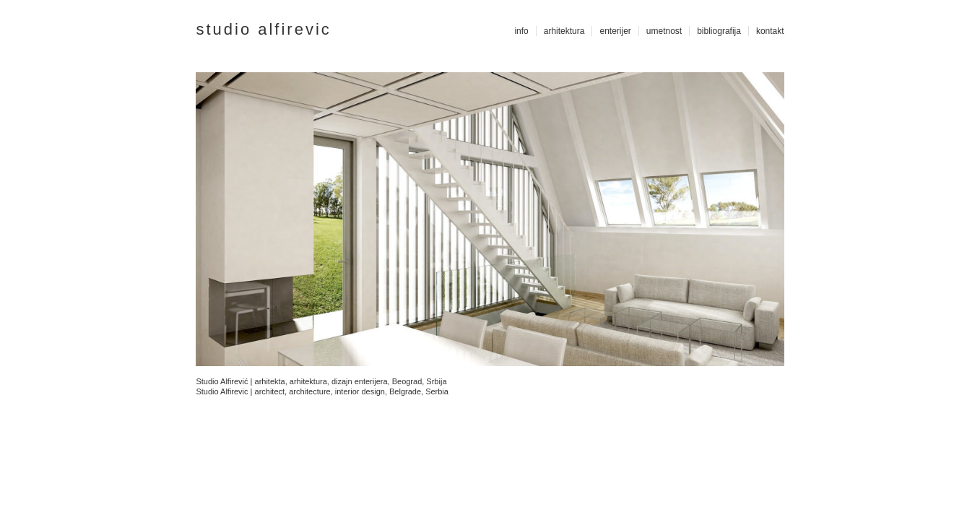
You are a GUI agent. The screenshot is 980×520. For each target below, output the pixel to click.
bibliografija (719, 31)
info (521, 31)
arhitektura (564, 31)
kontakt (770, 31)
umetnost (664, 31)
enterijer (615, 31)
